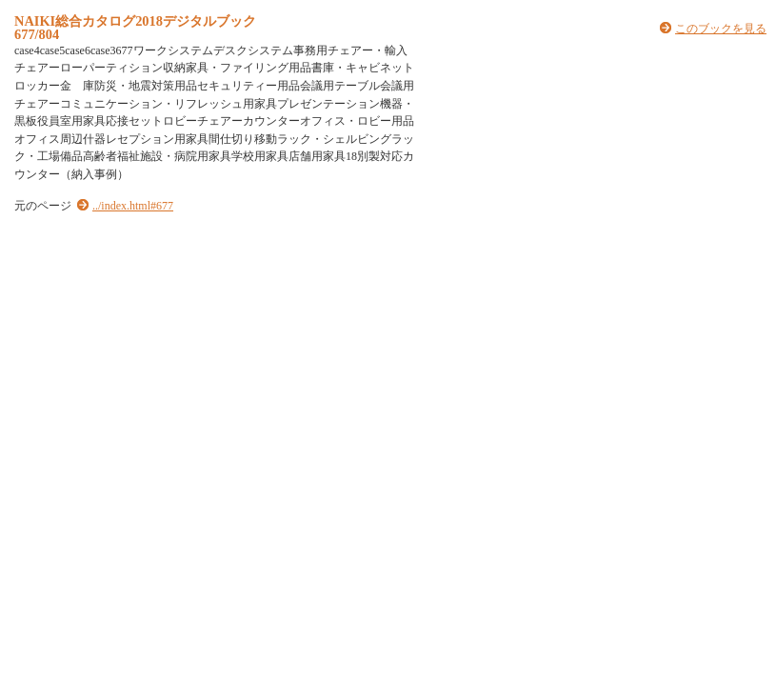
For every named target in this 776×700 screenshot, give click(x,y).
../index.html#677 (133, 206)
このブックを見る (721, 29)
